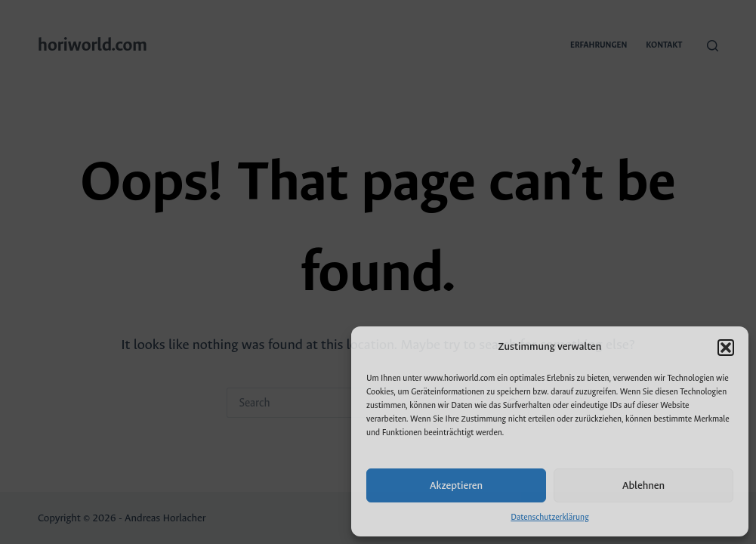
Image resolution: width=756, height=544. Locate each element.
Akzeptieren (456, 485)
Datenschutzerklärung (549, 517)
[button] (726, 348)
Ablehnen (643, 485)
